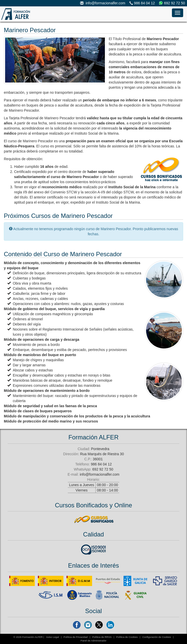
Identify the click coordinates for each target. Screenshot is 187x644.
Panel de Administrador (93, 641)
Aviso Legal (52, 637)
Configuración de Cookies (157, 637)
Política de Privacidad (75, 637)
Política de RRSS (102, 637)
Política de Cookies (127, 637)
